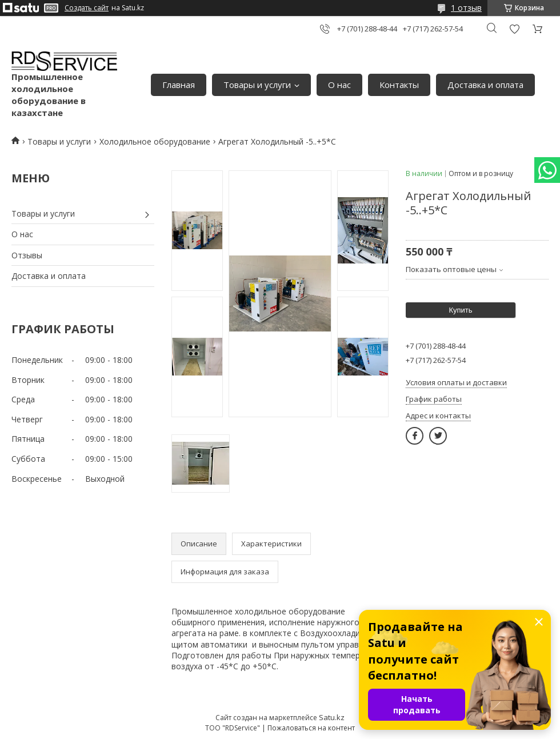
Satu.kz (332, 717)
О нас (339, 85)
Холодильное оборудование (155, 141)
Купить (460, 310)
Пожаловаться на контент (311, 728)
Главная (179, 85)
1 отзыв (466, 8)
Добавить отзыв (514, 29)
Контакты (399, 85)
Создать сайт (87, 8)
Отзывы (27, 255)
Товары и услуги (257, 85)
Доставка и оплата (485, 85)
